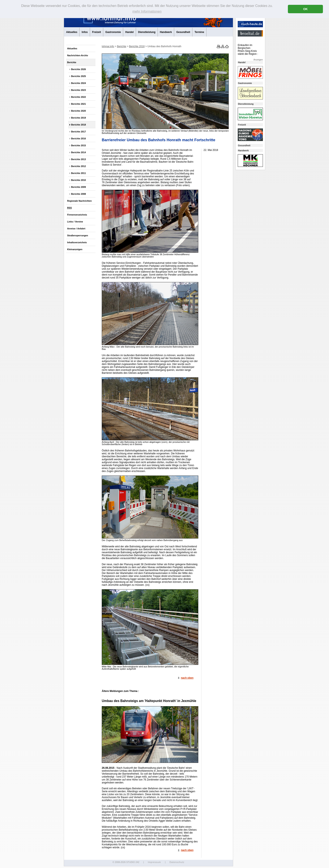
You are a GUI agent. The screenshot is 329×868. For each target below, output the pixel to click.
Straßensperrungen (78, 235)
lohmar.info (108, 46)
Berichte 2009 (78, 187)
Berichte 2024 (78, 83)
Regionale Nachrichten (79, 201)
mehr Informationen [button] (147, 11)
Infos (85, 32)
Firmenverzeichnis (77, 215)
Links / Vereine (75, 222)
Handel (129, 32)
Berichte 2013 (78, 159)
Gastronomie (113, 32)
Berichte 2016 (78, 139)
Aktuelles (72, 32)
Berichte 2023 (78, 90)
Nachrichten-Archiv (78, 55)
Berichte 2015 (78, 145)
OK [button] (305, 9)
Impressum (154, 862)
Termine (199, 32)
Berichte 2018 (78, 125)
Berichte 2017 (78, 132)
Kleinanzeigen (75, 249)
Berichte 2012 (78, 166)
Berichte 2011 (78, 173)
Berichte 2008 (78, 194)
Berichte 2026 (78, 69)
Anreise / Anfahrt (76, 229)
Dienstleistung (147, 32)
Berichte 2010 (78, 180)
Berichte (72, 62)
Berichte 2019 (78, 118)
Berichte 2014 (78, 152)
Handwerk (166, 32)
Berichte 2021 (78, 104)
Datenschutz (177, 862)
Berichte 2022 (78, 97)
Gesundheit (183, 32)
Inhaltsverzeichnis (77, 242)
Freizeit (97, 32)
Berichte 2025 (78, 76)
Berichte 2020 (78, 111)
